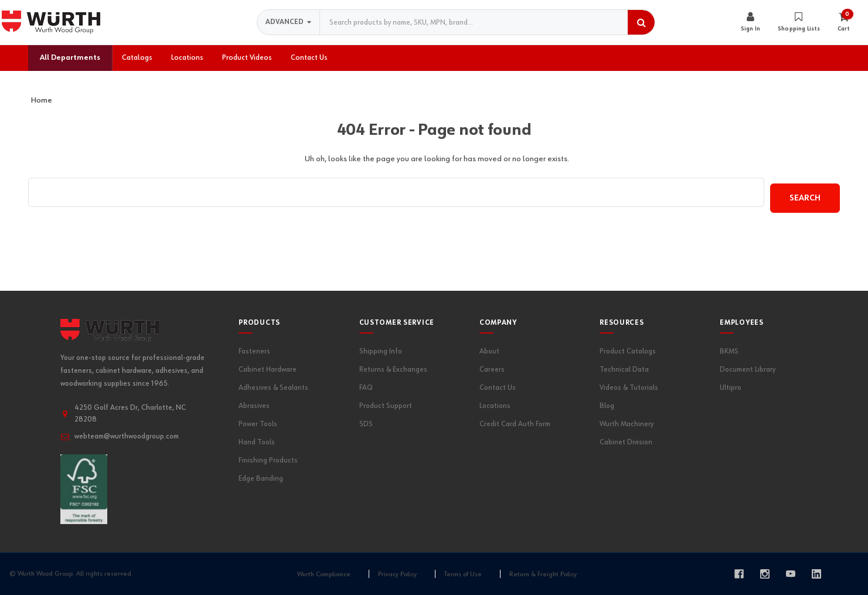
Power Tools (258, 424)
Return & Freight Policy (543, 574)
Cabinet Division (626, 442)
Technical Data (624, 370)
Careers (492, 370)
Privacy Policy (397, 574)
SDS (366, 424)
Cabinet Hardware (268, 370)
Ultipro (731, 388)
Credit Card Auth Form (515, 424)
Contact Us (498, 388)
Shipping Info (381, 351)
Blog (607, 406)
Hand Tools (257, 442)
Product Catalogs (628, 351)
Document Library (748, 370)
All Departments (70, 58)
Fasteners (254, 351)
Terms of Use (463, 574)
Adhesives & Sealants (273, 388)
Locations (495, 406)
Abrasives (254, 406)
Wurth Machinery (627, 424)
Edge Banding (261, 479)
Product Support (386, 406)
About (489, 351)
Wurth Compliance (324, 574)
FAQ (366, 388)
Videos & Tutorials (629, 388)
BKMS (729, 351)
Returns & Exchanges (393, 370)
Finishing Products (268, 460)
